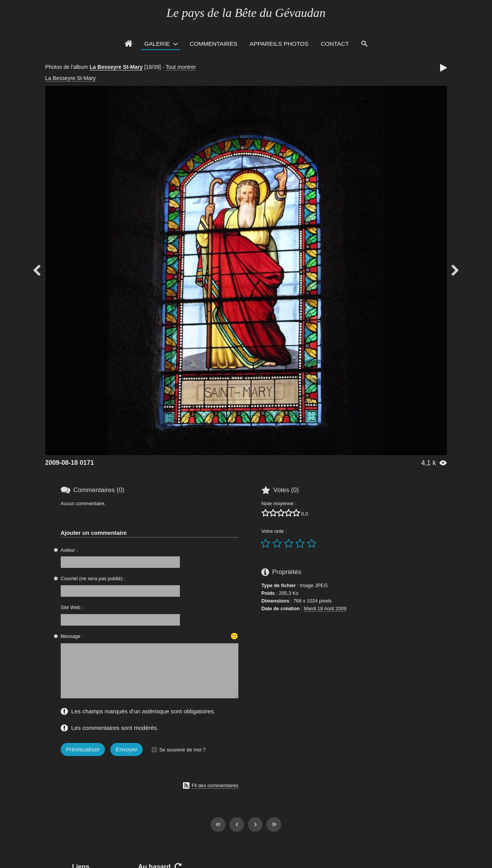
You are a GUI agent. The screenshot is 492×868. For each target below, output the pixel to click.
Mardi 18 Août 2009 (325, 608)
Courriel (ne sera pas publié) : (93, 578)
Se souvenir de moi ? (182, 750)
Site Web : (72, 607)
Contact (335, 44)
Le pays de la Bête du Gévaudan (246, 13)
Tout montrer (181, 67)
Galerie (157, 44)
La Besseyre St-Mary (116, 67)
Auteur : (69, 550)
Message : (72, 636)
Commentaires (213, 44)
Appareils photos (279, 44)
